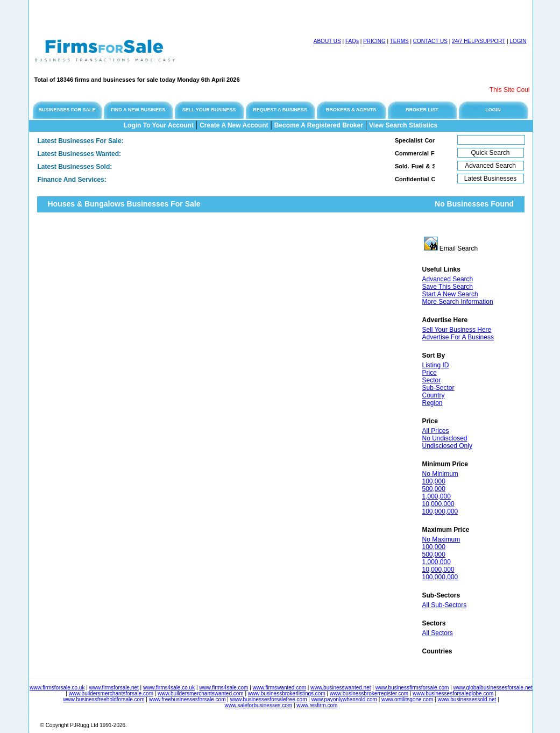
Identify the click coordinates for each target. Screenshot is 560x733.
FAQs (352, 41)
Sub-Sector (438, 388)
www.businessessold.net (467, 699)
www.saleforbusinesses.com (259, 705)
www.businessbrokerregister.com (369, 693)
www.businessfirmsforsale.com (412, 688)
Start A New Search (450, 294)
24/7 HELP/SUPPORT (479, 41)
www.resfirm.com (317, 705)
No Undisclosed (445, 438)
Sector (432, 380)
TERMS (399, 41)
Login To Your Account (159, 125)
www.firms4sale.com (224, 688)
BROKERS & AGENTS (351, 110)
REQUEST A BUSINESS (280, 110)
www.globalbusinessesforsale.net (493, 688)
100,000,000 (440, 511)
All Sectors (438, 633)
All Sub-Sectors (445, 605)
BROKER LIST (422, 110)
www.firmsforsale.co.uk (57, 688)
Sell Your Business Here (457, 330)
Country (434, 395)
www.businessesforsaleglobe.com (453, 693)
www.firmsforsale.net (114, 688)
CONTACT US (430, 41)
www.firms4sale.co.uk (169, 688)
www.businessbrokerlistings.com (287, 693)
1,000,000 (437, 496)
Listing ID (436, 365)
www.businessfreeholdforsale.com (104, 699)
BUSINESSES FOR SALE (67, 110)
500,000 (434, 489)
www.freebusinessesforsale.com (187, 699)
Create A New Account (234, 125)
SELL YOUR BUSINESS (209, 110)
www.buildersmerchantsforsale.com (111, 693)
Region (433, 403)
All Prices (436, 431)
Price (430, 373)
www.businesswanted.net (341, 688)
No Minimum (440, 474)
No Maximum (441, 539)
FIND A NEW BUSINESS (138, 110)
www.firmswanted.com (279, 688)
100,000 (434, 481)
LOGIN (518, 41)
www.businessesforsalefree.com (269, 699)
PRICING (374, 41)
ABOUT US (327, 41)
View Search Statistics (403, 125)
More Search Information (458, 302)
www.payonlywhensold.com (344, 699)
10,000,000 (438, 504)
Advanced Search (448, 279)
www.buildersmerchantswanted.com (201, 693)
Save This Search (448, 287)
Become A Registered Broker (319, 125)
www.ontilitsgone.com (407, 699)
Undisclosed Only (447, 446)
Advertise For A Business (458, 337)
